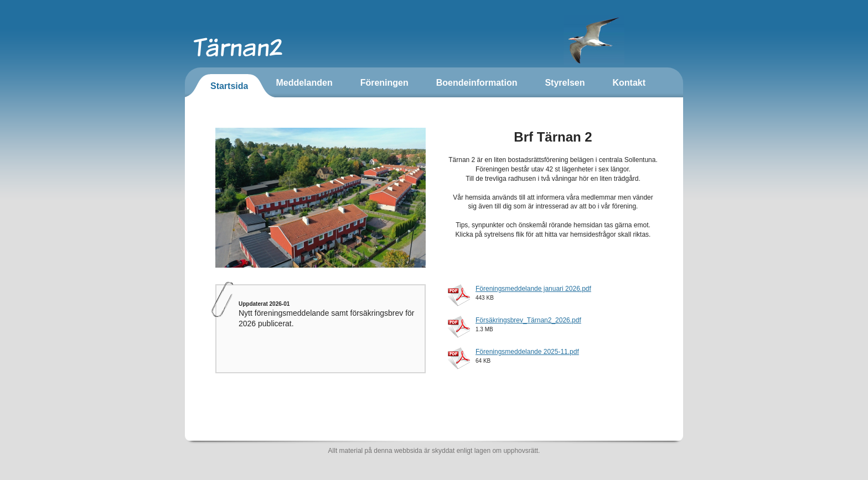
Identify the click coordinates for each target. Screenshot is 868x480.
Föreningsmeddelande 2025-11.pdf (527, 352)
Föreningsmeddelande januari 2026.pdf (533, 289)
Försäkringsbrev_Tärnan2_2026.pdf (528, 320)
